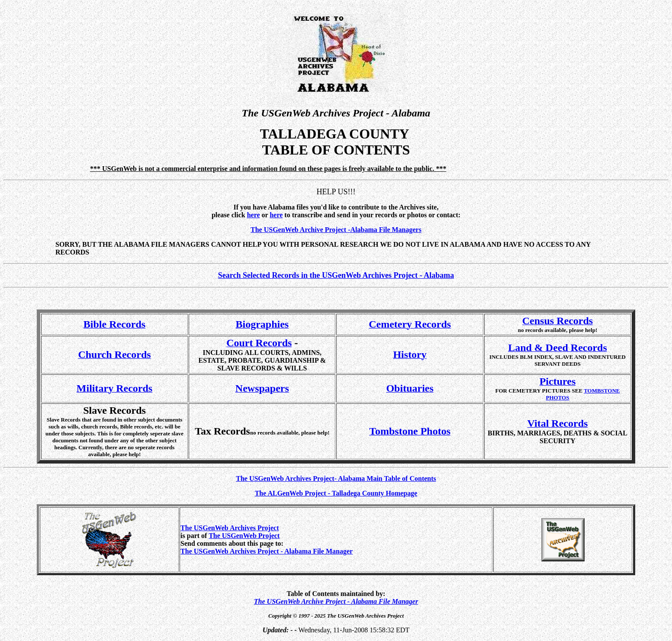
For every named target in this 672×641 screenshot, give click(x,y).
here (276, 215)
